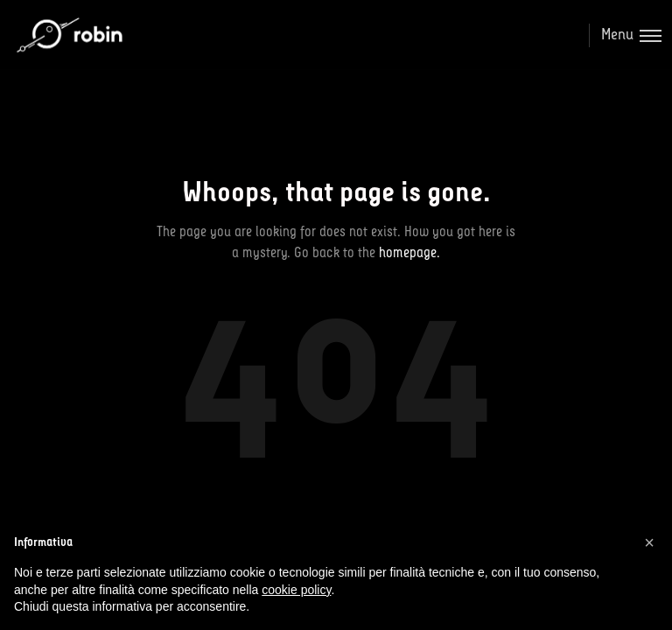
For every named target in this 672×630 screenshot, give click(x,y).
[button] (649, 542)
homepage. (409, 253)
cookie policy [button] (296, 590)
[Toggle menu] (625, 35)
